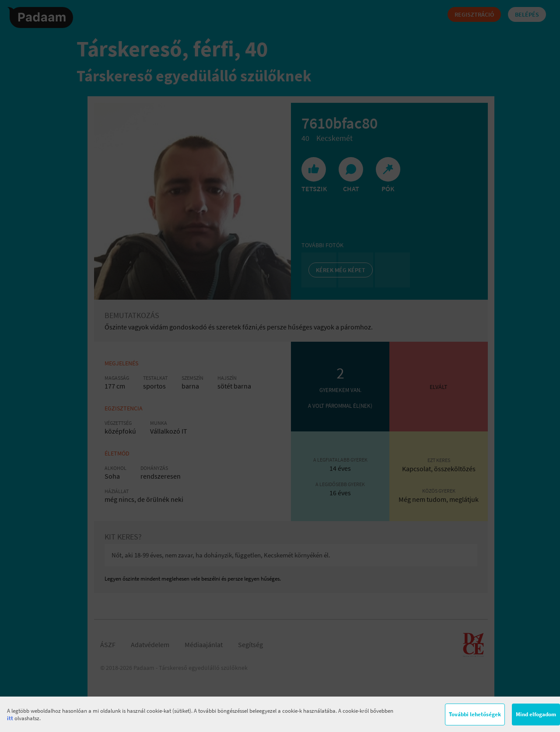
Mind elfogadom (536, 714)
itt (10, 718)
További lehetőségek (475, 714)
